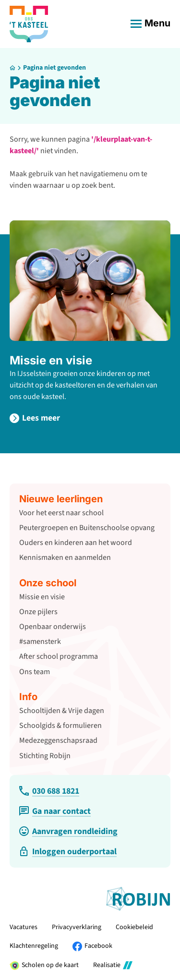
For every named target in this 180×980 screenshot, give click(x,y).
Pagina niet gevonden (54, 68)
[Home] (12, 68)
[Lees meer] (35, 418)
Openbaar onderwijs (53, 627)
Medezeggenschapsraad (58, 740)
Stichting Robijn (45, 756)
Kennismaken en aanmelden (65, 557)
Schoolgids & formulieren (60, 726)
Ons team (35, 672)
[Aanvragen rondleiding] (68, 831)
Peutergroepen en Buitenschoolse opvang (87, 528)
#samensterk (40, 641)
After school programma (59, 656)
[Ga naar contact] (55, 811)
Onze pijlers (38, 612)
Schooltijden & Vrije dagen (62, 711)
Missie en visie (51, 360)
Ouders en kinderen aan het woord (76, 543)
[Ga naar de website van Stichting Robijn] (138, 899)
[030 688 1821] (49, 791)
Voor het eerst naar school (61, 513)
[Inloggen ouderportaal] (68, 852)
